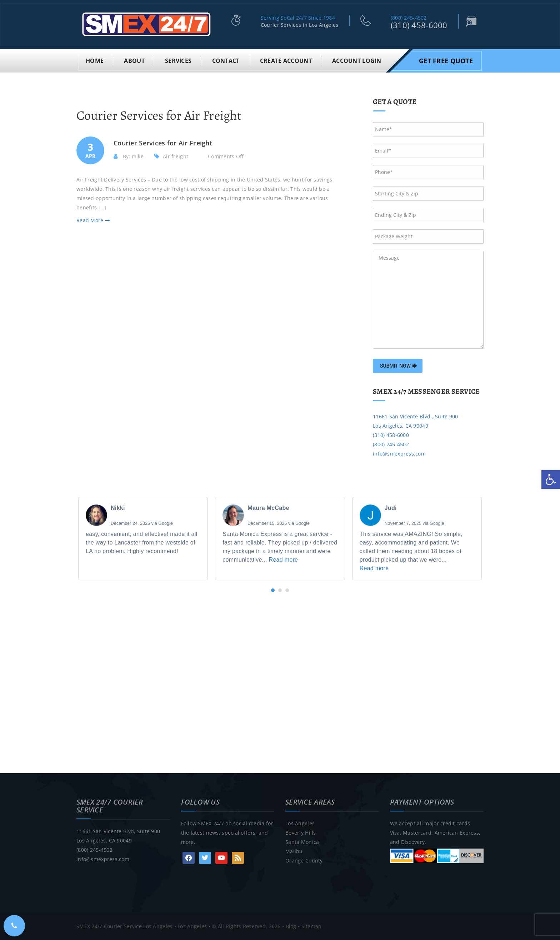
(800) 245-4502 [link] (409, 18)
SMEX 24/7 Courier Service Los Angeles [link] (124, 926)
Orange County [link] (304, 860)
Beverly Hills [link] (301, 832)
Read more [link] (284, 559)
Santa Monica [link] (302, 841)
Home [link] (95, 60)
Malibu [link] (294, 851)
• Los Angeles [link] (190, 926)
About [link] (134, 60)
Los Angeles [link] (300, 823)
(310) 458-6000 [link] (419, 25)
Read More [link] (93, 220)
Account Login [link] (357, 60)
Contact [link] (226, 60)
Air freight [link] (176, 156)
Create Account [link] (286, 60)
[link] (551, 479)
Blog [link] (291, 926)
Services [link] (178, 60)
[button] (273, 590)
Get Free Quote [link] (446, 60)
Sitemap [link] (312, 926)
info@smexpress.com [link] (399, 453)
